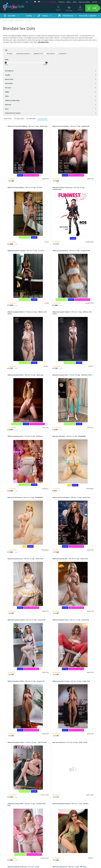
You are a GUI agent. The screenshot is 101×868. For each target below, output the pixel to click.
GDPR (70, 835)
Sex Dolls (13, 16)
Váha (50, 96)
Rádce (69, 2)
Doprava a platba (84, 2)
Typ (6, 50)
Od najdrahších (31, 118)
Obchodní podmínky (9, 836)
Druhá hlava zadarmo (23, 54)
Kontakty (71, 838)
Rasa (50, 109)
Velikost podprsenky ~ (50, 100)
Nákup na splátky (9, 850)
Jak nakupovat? (8, 839)
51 (53, 814)
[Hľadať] (56, 9)
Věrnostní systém (9, 844)
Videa (75, 2)
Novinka (10, 54)
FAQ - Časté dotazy (9, 833)
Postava (50, 88)
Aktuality (71, 833)
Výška (50, 92)
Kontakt (95, 2)
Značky (31, 16)
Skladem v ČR (38, 54)
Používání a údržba (42, 838)
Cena (6, 60)
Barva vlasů (50, 79)
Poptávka (39, 833)
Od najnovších (42, 118)
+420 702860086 (65, 862)
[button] (91, 8)
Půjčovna (62, 2)
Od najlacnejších (19, 118)
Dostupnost (50, 71)
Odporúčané (8, 118)
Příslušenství (70, 16)
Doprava (6, 841)
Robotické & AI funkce (50, 113)
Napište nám (40, 835)
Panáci (47, 16)
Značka (50, 75)
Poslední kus (62, 54)
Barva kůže (50, 83)
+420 (49, 2)
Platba (5, 847)
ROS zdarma (51, 54)
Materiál (50, 105)
